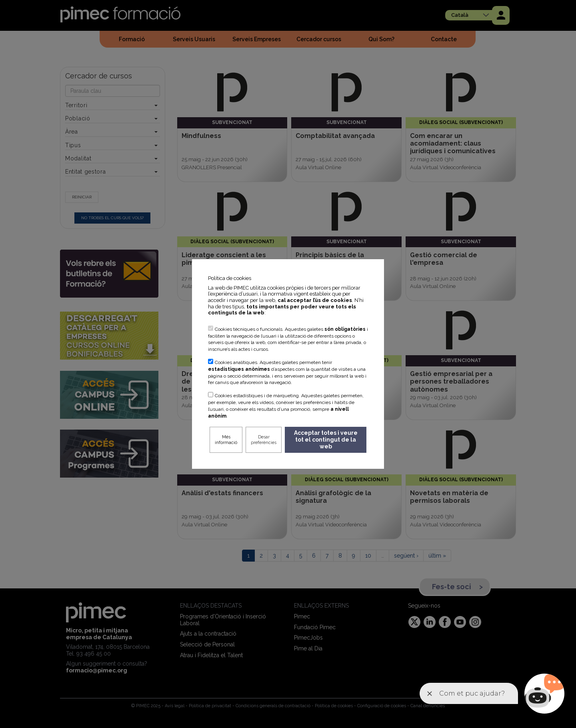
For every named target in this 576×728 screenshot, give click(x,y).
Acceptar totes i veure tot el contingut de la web (326, 440)
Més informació (226, 440)
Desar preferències (264, 440)
